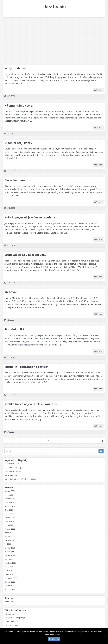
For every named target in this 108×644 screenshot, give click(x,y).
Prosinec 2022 (10, 518)
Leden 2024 (9, 495)
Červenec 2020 (11, 578)
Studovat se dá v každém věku (25, 255)
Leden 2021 (9, 559)
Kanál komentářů (12, 621)
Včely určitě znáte (17, 68)
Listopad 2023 (10, 502)
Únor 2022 (9, 533)
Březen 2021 (10, 555)
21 (60, 441)
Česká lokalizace (11, 625)
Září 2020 (8, 571)
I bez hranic (54, 7)
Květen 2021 (10, 548)
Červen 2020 (10, 582)
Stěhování (11, 292)
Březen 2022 (10, 529)
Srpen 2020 (9, 574)
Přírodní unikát (15, 329)
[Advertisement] (54, 41)
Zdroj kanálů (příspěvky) (15, 618)
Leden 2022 (9, 536)
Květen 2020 (10, 586)
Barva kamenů (15, 180)
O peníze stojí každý (18, 143)
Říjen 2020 (9, 567)
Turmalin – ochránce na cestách (26, 367)
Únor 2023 (9, 510)
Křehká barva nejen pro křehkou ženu (31, 404)
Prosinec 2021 (10, 540)
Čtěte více (98, 90)
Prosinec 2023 (10, 499)
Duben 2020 (10, 589)
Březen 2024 (10, 491)
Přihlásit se (9, 614)
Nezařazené (10, 602)
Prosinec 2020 (10, 563)
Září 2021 (8, 544)
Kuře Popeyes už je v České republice (30, 217)
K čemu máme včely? (19, 106)
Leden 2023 (9, 514)
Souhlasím (54, 639)
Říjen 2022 (9, 525)
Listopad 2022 (10, 521)
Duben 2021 (10, 552)
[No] (105, 636)
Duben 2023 (10, 506)
